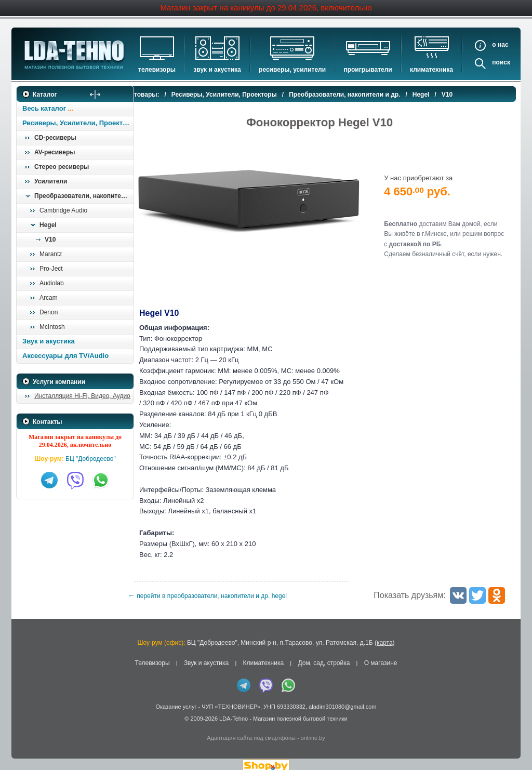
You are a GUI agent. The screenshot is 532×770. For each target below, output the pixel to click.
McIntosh (52, 327)
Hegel (48, 225)
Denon (49, 312)
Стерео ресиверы (62, 167)
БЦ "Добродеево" (91, 459)
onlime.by (313, 730)
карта (385, 634)
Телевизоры (157, 70)
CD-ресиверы (55, 138)
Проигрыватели (368, 70)
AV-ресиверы (55, 152)
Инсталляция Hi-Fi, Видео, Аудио (82, 396)
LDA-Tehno (234, 710)
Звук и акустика (217, 70)
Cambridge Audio (63, 210)
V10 (50, 240)
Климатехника (431, 70)
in (26, 718)
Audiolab (52, 283)
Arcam (49, 298)
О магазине (381, 655)
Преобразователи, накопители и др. (84, 196)
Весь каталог (44, 108)
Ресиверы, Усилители (292, 70)
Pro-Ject (51, 269)
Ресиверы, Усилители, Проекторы (78, 123)
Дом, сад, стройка (324, 655)
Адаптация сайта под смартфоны (251, 730)
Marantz (51, 254)
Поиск (501, 62)
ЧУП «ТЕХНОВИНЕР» (231, 698)
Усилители (51, 181)
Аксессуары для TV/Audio (65, 356)
